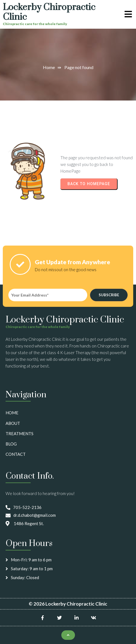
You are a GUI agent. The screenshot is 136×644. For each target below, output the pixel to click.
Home (49, 67)
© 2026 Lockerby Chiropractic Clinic (68, 604)
